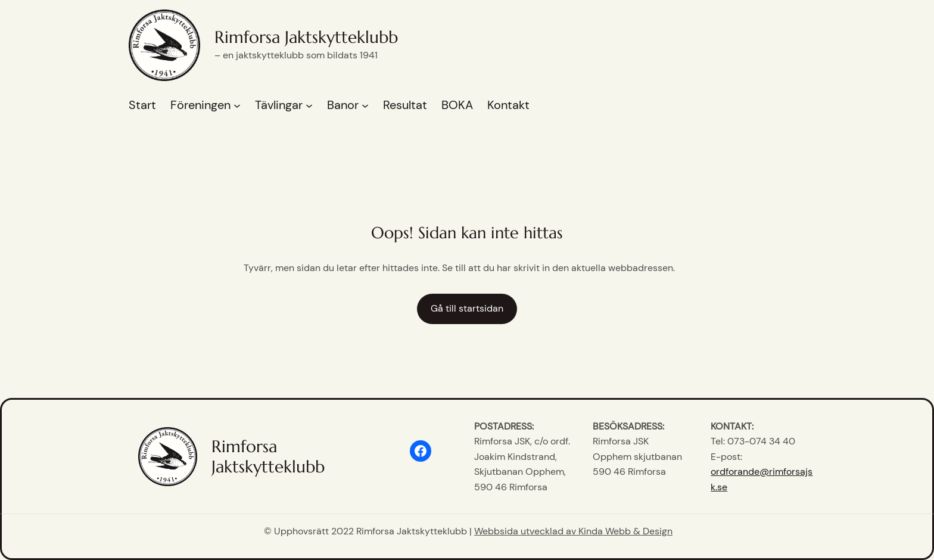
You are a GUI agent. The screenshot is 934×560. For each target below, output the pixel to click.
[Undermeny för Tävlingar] (309, 105)
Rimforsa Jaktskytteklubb (306, 37)
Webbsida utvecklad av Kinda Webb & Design (573, 531)
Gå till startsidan (467, 308)
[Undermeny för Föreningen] (237, 105)
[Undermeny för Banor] (365, 105)
